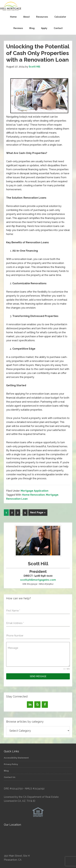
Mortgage (52, 495)
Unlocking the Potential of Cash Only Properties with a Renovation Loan (38, 53)
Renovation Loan (17, 499)
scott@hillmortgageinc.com (38, 580)
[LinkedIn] (30, 705)
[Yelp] (37, 705)
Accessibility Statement (16, 758)
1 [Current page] (6, 512)
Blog (6, 771)
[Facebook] (45, 705)
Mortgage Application (35, 491)
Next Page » (38, 512)
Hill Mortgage (38, 6)
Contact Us (10, 777)
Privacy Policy (11, 764)
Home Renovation (33, 495)
